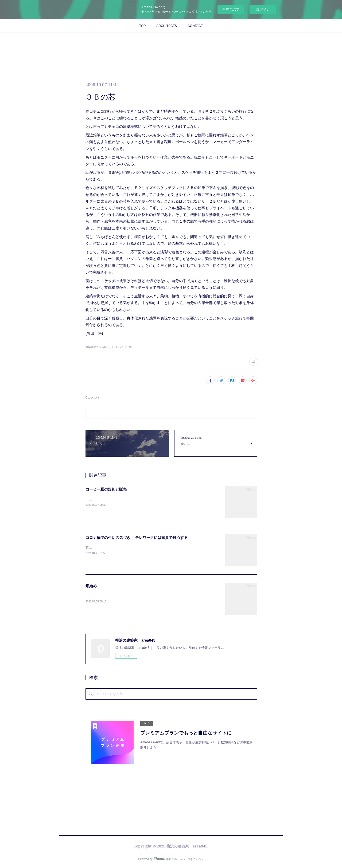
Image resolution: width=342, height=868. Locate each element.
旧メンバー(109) (122, 347)
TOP (142, 26)
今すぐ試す (231, 9)
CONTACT (195, 26)
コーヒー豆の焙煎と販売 (106, 489)
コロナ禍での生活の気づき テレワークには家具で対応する (137, 538)
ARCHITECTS (167, 26)
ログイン (263, 9)
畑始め (91, 586)
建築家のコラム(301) (98, 347)
